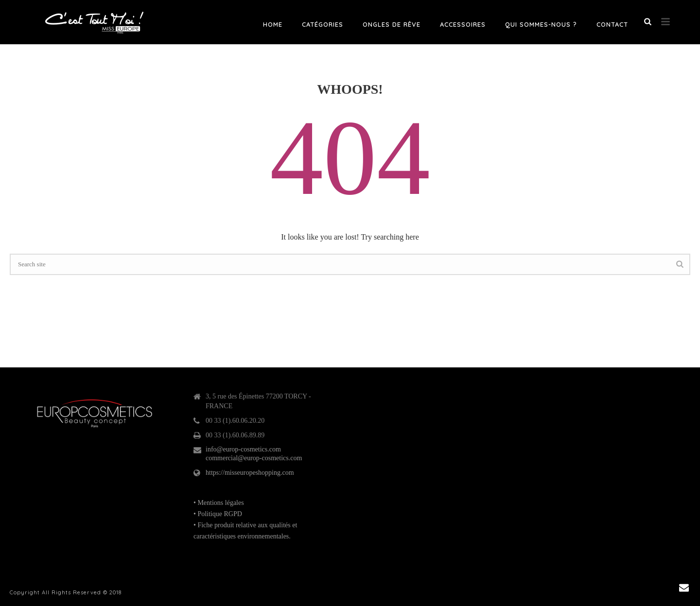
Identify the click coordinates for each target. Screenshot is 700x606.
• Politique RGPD (218, 514)
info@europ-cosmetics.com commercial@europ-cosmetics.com (254, 454)
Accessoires (463, 24)
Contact (612, 24)
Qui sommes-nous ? (541, 24)
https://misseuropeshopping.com (250, 473)
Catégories (323, 24)
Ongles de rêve (392, 24)
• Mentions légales (219, 503)
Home (273, 24)
